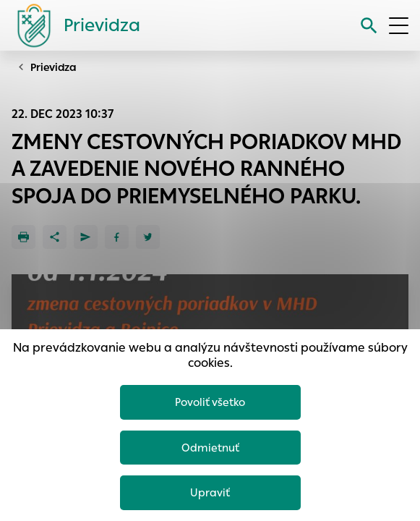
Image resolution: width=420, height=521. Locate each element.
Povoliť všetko (210, 402)
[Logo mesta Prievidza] (73, 25)
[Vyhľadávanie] (369, 26)
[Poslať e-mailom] (86, 237)
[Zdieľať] (55, 237)
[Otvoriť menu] (399, 26)
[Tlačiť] (23, 237)
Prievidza (53, 67)
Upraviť (210, 492)
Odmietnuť (210, 448)
